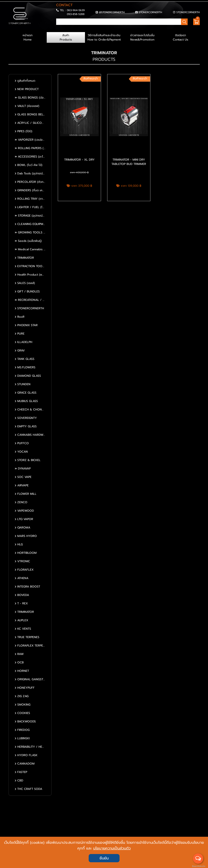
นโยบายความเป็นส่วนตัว (112, 848)
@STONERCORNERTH (112, 12)
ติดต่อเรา (181, 37)
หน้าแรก (28, 37)
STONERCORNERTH (150, 12)
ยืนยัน (104, 858)
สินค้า (66, 37)
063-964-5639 (76, 10)
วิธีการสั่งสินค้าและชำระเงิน (104, 37)
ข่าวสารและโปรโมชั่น (142, 37)
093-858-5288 (76, 14)
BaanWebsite (198, 866)
